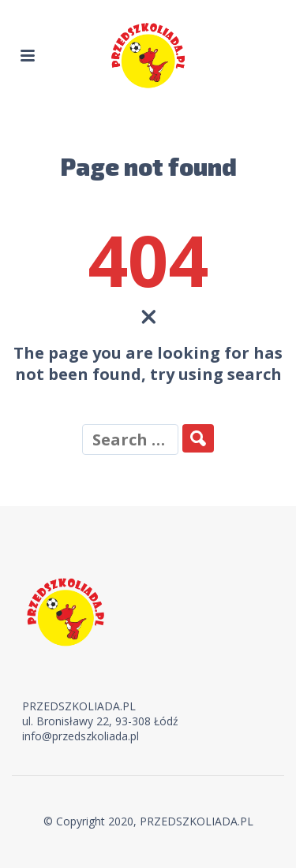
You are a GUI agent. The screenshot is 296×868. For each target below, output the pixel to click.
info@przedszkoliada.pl (81, 736)
